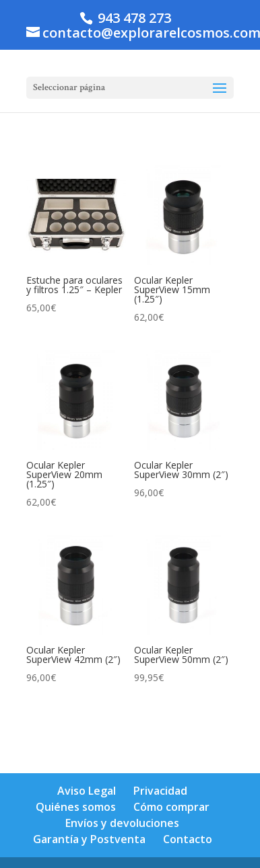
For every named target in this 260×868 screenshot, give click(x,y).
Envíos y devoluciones (122, 823)
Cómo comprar (171, 807)
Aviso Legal (87, 791)
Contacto (188, 839)
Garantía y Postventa (89, 839)
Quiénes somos (76, 807)
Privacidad (160, 791)
